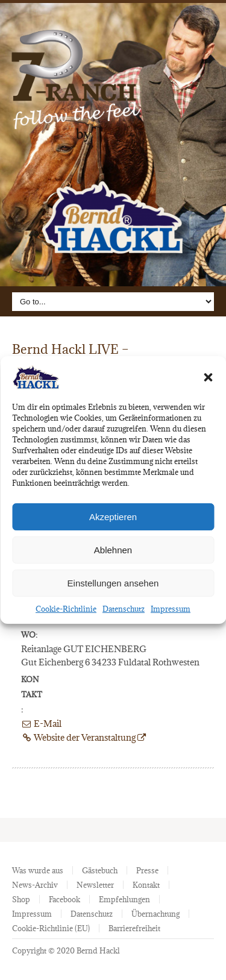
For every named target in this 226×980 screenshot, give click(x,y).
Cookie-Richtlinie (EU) (51, 928)
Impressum (171, 609)
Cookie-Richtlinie (66, 609)
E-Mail (41, 724)
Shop (21, 899)
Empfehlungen (124, 899)
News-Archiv (35, 885)
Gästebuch (100, 870)
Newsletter (95, 885)
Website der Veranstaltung (83, 737)
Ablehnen (113, 550)
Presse (147, 870)
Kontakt (146, 885)
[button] (208, 377)
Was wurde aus (38, 870)
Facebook (64, 899)
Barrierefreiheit (134, 928)
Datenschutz (124, 609)
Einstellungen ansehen (113, 583)
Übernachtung (155, 914)
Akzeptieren (113, 517)
